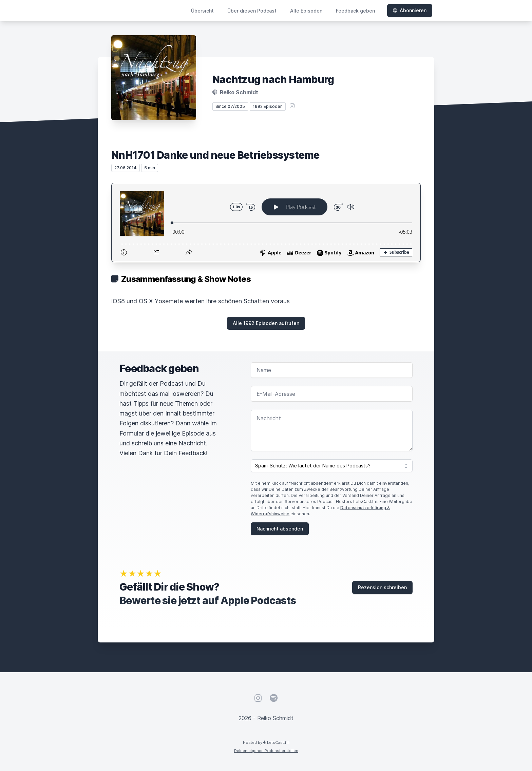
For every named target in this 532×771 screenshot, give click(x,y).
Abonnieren (410, 10)
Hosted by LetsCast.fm (266, 743)
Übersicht (202, 11)
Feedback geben (355, 11)
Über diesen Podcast (252, 11)
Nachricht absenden (280, 529)
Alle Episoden (306, 11)
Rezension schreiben (382, 587)
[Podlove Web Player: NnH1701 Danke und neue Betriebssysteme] (266, 223)
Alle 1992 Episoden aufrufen (266, 323)
